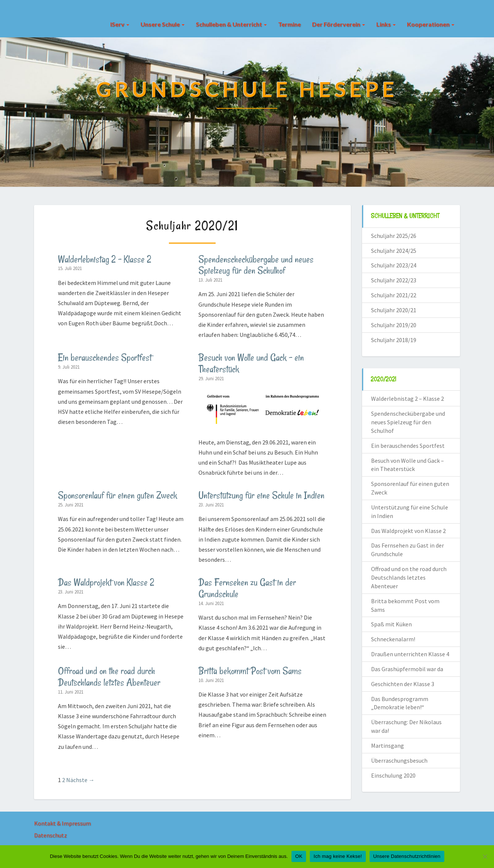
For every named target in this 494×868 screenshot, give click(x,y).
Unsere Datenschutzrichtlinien (407, 856)
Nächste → (80, 780)
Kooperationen (431, 24)
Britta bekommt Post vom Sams (250, 671)
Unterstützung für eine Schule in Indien (261, 495)
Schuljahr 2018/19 (394, 340)
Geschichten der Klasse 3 (403, 684)
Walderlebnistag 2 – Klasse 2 (105, 259)
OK (299, 856)
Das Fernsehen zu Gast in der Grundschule (247, 588)
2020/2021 (383, 379)
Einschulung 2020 (393, 775)
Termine (289, 24)
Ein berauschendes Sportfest (105, 357)
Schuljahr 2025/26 (394, 236)
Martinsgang (388, 745)
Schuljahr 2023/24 (394, 265)
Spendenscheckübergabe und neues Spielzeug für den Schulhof (256, 265)
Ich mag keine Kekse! (338, 856)
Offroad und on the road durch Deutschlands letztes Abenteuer (109, 677)
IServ (120, 24)
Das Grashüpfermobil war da (407, 669)
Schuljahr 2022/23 (394, 280)
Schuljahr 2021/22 (394, 295)
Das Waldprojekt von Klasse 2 (106, 582)
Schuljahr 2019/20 (394, 325)
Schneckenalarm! (393, 639)
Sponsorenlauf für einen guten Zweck (118, 495)
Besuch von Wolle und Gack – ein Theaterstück (251, 363)
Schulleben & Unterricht (231, 24)
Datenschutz (50, 835)
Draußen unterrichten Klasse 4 (410, 654)
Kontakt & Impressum (62, 823)
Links (386, 24)
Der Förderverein (339, 24)
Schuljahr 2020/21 (394, 310)
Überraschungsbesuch (399, 760)
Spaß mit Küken (391, 624)
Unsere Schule (163, 24)
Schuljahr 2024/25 (394, 251)
